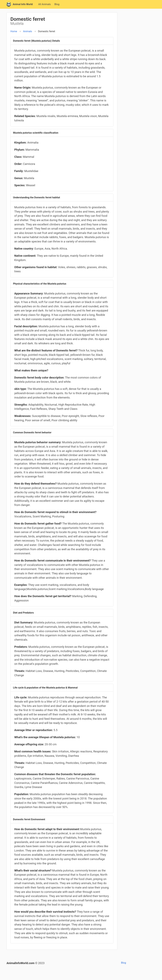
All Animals (45, 4)
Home (14, 31)
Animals (27, 31)
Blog (57, 4)
